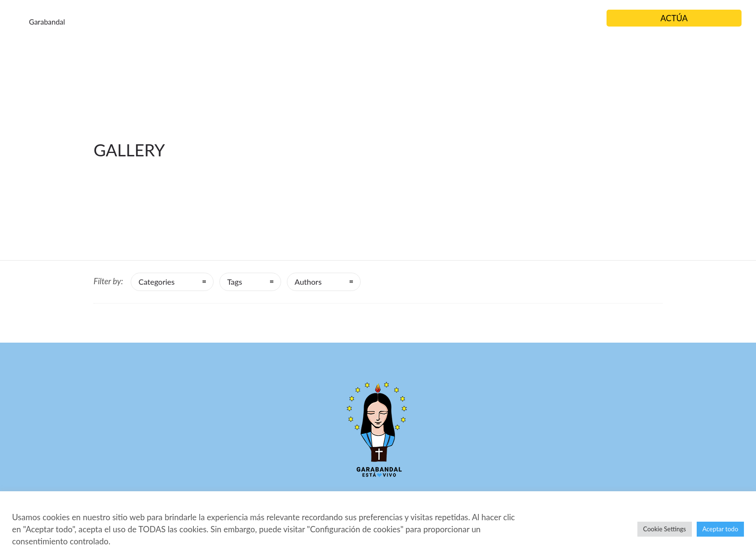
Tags (235, 282)
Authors (308, 282)
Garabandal (47, 22)
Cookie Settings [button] (665, 529)
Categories (156, 282)
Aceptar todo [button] (720, 529)
